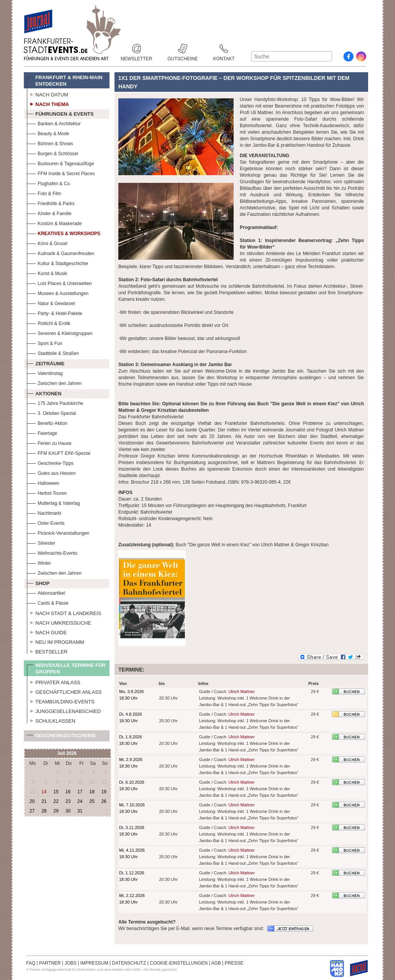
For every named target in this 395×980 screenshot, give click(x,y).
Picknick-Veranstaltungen (58, 532)
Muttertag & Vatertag (53, 502)
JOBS (71, 963)
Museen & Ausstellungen (58, 293)
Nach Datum (48, 94)
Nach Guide (47, 632)
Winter (39, 562)
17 (80, 792)
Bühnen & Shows (50, 143)
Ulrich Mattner (241, 691)
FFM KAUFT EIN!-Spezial (59, 452)
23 (68, 801)
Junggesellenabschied (64, 710)
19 (104, 792)
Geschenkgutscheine (61, 737)
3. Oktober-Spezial (51, 412)
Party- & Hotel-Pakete (55, 313)
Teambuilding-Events (61, 701)
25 (92, 801)
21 (44, 801)
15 (56, 792)
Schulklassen (51, 720)
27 (32, 811)
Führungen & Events (60, 113)
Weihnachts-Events (52, 552)
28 (44, 811)
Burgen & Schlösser (53, 153)
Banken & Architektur (54, 123)
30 (68, 811)
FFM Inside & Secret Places (61, 173)
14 (44, 792)
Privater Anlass (54, 682)
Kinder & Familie (49, 213)
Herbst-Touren (47, 492)
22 (56, 801)
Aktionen (44, 393)
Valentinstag (45, 372)
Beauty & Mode (48, 133)
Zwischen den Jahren (54, 382)
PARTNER (50, 963)
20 (32, 801)
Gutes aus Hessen (51, 472)
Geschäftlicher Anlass (64, 691)
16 (68, 792)
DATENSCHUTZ (129, 963)
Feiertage (42, 432)
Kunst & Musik (47, 273)
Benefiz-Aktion (47, 422)
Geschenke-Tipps (50, 462)
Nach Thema (48, 103)
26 (104, 801)
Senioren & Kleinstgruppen (60, 332)
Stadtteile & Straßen (53, 352)
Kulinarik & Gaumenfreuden (61, 253)
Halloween (43, 482)
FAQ (31, 963)
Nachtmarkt (44, 512)
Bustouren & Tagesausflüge (61, 163)
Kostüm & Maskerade (54, 223)
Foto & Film (44, 193)
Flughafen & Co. (49, 183)
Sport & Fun (45, 342)
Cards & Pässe (48, 602)
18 (92, 792)
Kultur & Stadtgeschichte (57, 263)
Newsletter (136, 49)
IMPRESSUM (94, 963)
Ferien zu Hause (49, 442)
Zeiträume (46, 363)
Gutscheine (183, 49)
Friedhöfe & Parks (51, 203)
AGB (216, 963)
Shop (38, 582)
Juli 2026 (67, 753)
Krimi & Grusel (47, 243)
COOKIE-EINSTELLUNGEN (179, 963)
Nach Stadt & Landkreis (64, 612)
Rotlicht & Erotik (49, 323)
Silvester (41, 542)
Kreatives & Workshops (64, 233)
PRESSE (234, 963)
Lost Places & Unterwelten (59, 283)
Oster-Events (46, 522)
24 (80, 801)
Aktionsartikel (46, 592)
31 (80, 811)
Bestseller (47, 651)
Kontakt (224, 49)
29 (56, 811)
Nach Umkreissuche (59, 622)
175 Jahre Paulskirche (55, 402)
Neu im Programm (56, 641)
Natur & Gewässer (51, 303)
